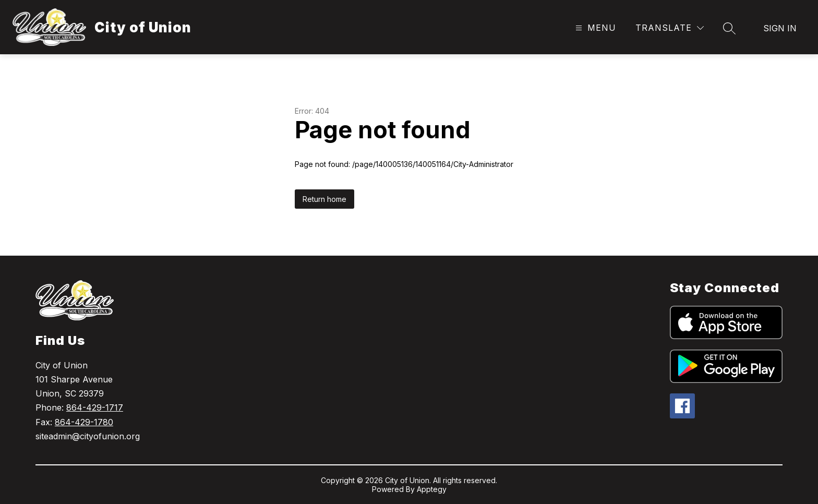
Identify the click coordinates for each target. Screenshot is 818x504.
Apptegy (432, 489)
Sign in (780, 28)
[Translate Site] (670, 28)
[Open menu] (594, 28)
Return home (324, 199)
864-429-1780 (84, 422)
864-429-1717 (95, 407)
